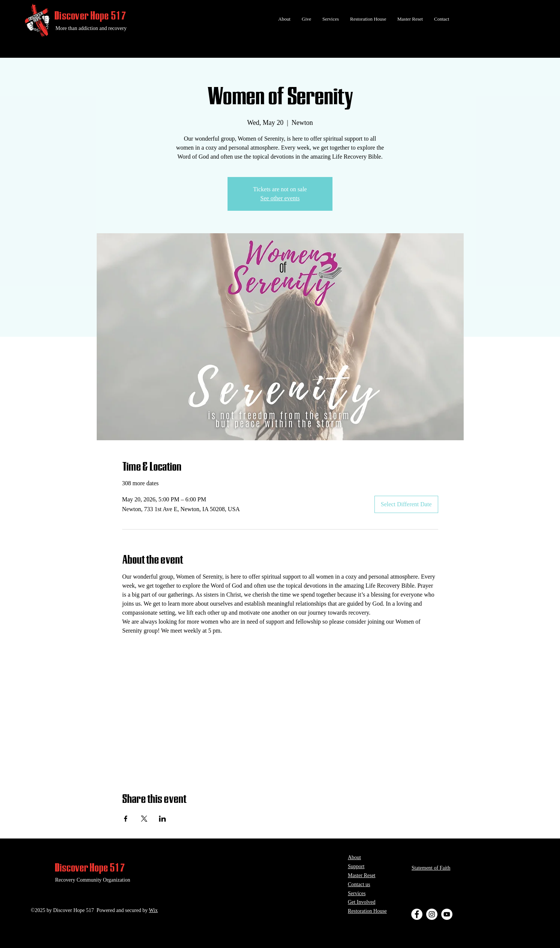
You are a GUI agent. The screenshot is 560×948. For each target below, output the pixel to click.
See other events (280, 198)
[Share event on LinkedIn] (162, 819)
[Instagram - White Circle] (432, 914)
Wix (153, 910)
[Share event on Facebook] (126, 819)
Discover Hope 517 (91, 15)
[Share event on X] (144, 819)
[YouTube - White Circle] (447, 914)
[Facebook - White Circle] (417, 914)
